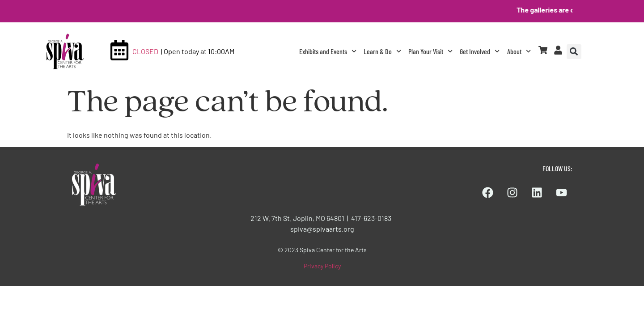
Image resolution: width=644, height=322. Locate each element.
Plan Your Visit (430, 51)
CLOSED (145, 51)
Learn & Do (382, 51)
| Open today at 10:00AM (198, 51)
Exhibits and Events (328, 51)
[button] (574, 52)
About (519, 51)
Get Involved (480, 51)
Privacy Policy (322, 266)
